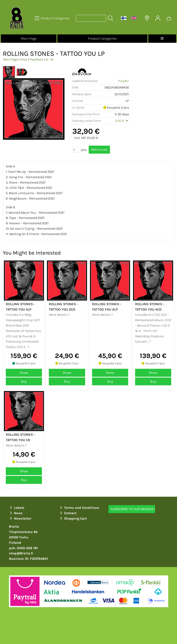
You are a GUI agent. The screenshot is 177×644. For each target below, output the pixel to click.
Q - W (49, 59)
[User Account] (158, 18)
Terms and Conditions (79, 508)
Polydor (123, 81)
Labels (17, 508)
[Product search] (91, 18)
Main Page (29, 38)
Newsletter (20, 518)
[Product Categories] (52, 18)
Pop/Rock (37, 59)
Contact (68, 513)
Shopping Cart (73, 518)
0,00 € (122, 121)
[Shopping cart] (169, 18)
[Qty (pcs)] (76, 150)
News (16, 513)
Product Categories (102, 38)
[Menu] (162, 39)
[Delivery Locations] (147, 18)
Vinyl (24, 59)
